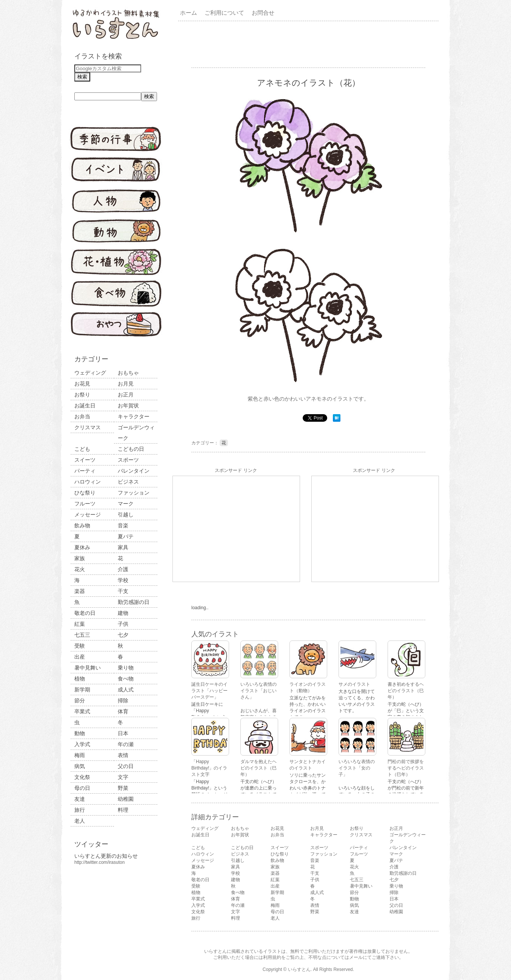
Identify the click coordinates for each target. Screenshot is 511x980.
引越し (126, 515)
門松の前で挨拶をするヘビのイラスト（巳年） (406, 768)
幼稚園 (126, 799)
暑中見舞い (88, 668)
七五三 (82, 635)
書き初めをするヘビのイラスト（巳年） (406, 691)
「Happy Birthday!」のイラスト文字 (209, 768)
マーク (126, 504)
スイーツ (85, 460)
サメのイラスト (354, 684)
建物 (123, 613)
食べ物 (126, 679)
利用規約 (272, 957)
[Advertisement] (310, 44)
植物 (80, 679)
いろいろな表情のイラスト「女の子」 (357, 768)
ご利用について (224, 13)
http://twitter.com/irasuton (99, 862)
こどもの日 (131, 449)
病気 (80, 766)
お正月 (126, 395)
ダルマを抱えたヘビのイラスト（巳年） (259, 768)
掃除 (123, 700)
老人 (80, 821)
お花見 (82, 384)
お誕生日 (85, 406)
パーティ (85, 471)
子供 (123, 624)
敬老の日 (85, 613)
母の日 (82, 788)
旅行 (80, 810)
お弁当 (82, 416)
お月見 (126, 384)
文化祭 (82, 777)
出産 (80, 657)
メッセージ (88, 515)
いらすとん (299, 969)
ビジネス (128, 482)
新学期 (82, 690)
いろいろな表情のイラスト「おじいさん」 (259, 691)
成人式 (126, 690)
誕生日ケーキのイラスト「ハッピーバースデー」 (209, 691)
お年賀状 (128, 406)
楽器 (80, 591)
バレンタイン (134, 471)
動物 (80, 733)
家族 (80, 558)
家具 (123, 547)
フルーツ (85, 504)
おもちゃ (128, 373)
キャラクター (134, 416)
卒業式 (82, 711)
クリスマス (88, 427)
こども (82, 449)
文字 (123, 777)
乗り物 (126, 668)
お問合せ (263, 13)
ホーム (189, 13)
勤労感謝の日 (134, 602)
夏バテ (126, 536)
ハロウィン (88, 482)
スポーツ (128, 460)
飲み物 (82, 525)
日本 (123, 733)
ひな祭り (85, 493)
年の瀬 (126, 744)
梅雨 (80, 755)
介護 (123, 569)
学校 (123, 580)
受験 (80, 646)
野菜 (123, 788)
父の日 (126, 766)
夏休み (82, 547)
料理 (123, 810)
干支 (123, 591)
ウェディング (90, 373)
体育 (123, 711)
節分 (80, 700)
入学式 (82, 744)
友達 (80, 799)
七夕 (123, 635)
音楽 (123, 525)
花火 (80, 569)
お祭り (82, 395)
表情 (123, 755)
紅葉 (80, 624)
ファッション (134, 493)
